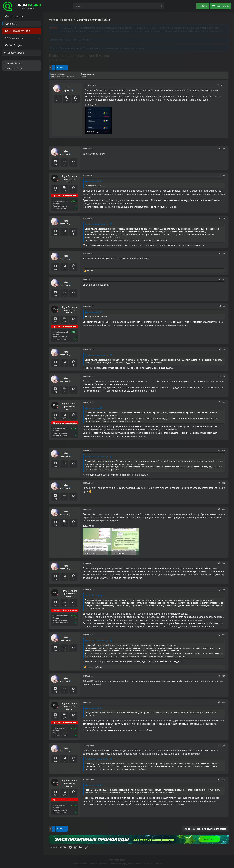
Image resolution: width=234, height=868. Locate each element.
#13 (223, 509)
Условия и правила (99, 864)
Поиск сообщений (13, 68)
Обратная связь (79, 864)
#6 (224, 280)
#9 (224, 376)
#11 (224, 451)
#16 (223, 635)
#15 (223, 589)
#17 (223, 676)
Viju (53, 60)
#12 (223, 483)
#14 (223, 563)
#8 (224, 349)
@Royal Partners (91, 681)
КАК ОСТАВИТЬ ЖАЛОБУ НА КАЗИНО (70, 40)
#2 (224, 149)
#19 (223, 745)
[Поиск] (118, 6)
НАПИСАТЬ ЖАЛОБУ (19, 31)
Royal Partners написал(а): (97, 224)
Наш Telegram (16, 45)
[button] (39, 38)
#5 (224, 253)
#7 (224, 306)
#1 (222, 85)
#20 (223, 779)
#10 (223, 402)
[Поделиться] (218, 85)
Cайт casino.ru (16, 16)
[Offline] (60, 91)
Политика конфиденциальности (126, 864)
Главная (159, 864)
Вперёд (61, 67)
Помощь (148, 864)
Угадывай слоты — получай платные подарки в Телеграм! (114, 48)
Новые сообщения (13, 63)
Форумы (13, 24)
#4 (224, 218)
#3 (224, 175)
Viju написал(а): (92, 181)
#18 (223, 702)
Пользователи (16, 38)
